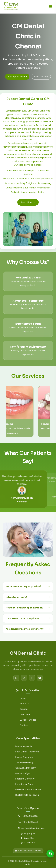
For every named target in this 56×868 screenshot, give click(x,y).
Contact (24, 725)
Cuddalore (29, 843)
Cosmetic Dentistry (26, 768)
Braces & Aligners (24, 757)
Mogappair (30, 834)
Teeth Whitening (24, 763)
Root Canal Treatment (27, 752)
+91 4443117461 (30, 822)
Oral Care (25, 714)
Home (23, 698)
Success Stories (28, 720)
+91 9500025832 (30, 816)
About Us (24, 704)
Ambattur (29, 838)
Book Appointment (17, 76)
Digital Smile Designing (27, 795)
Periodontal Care (24, 784)
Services (24, 709)
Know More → (49, 433)
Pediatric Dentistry (25, 779)
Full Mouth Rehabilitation (28, 790)
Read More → (28, 202)
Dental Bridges (23, 773)
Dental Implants (24, 746)
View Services (41, 77)
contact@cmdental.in (33, 828)
